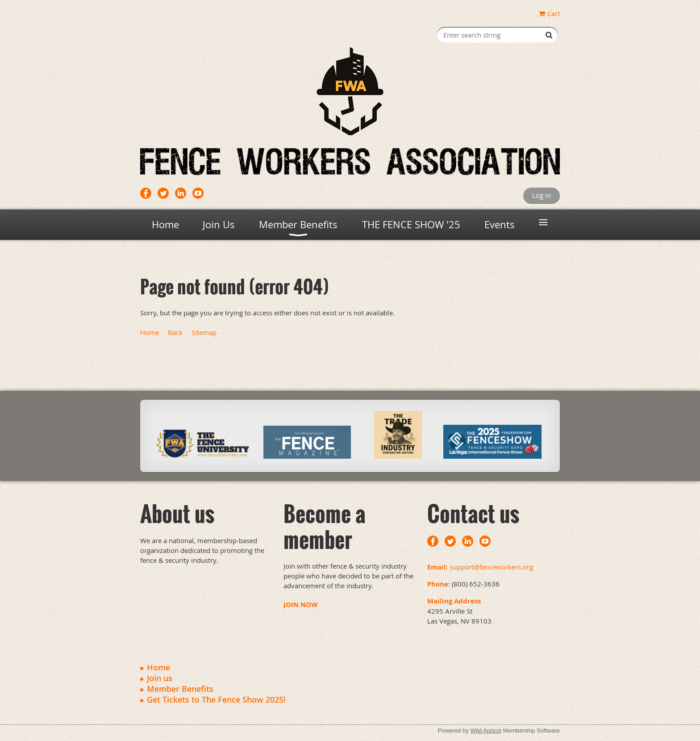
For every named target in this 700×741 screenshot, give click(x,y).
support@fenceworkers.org (491, 567)
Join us (160, 678)
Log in (542, 195)
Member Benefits (180, 689)
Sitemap (204, 332)
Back (175, 332)
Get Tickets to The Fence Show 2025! (216, 699)
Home (150, 332)
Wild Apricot (486, 731)
